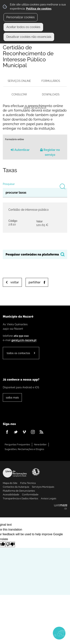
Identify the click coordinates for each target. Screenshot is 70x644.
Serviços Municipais (43, 487)
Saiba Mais (12, 397)
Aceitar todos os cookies (23, 27)
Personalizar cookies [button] (21, 17)
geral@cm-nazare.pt (24, 340)
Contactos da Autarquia (16, 487)
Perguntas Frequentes (17, 444)
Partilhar (35, 282)
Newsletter (40, 444)
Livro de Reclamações (15, 473)
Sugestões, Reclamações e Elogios (24, 449)
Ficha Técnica (28, 483)
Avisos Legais (49, 498)
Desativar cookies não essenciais (29, 37)
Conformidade (30, 495)
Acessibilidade (36, 472)
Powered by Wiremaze (61, 507)
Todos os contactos (18, 353)
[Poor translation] (10, 544)
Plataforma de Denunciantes (19, 491)
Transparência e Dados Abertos (20, 498)
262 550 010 (21, 336)
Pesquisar (9, 184)
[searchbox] (35, 254)
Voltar (15, 282)
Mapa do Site (10, 483)
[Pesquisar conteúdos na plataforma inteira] (63, 254)
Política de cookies (39, 9)
